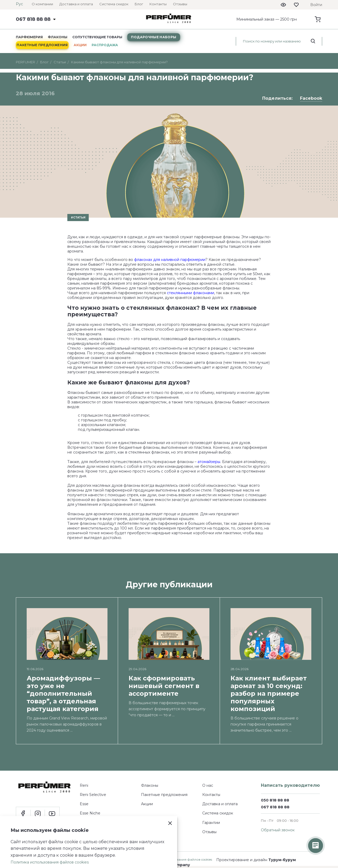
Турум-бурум (282, 860)
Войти (316, 5)
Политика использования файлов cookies (50, 862)
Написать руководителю (290, 785)
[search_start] (313, 41)
